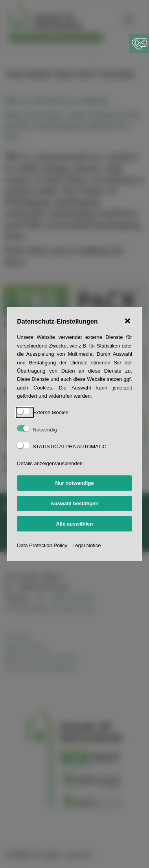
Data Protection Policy (42, 545)
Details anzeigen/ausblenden (50, 463)
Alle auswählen (75, 524)
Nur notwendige (74, 483)
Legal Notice (86, 545)
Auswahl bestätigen (74, 503)
